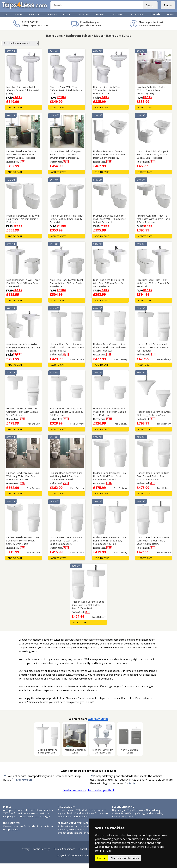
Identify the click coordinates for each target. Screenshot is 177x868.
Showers (18, 19)
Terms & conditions (64, 853)
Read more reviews (74, 795)
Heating (100, 19)
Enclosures (84, 19)
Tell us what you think (101, 795)
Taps (5, 19)
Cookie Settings (41, 853)
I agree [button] (101, 858)
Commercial (117, 19)
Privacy (25, 853)
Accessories (137, 19)
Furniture (52, 19)
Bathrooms (35, 19)
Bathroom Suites (98, 723)
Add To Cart (15, 112)
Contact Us (85, 853)
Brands (170, 19)
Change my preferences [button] (125, 858)
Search (149, 8)
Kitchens (67, 19)
